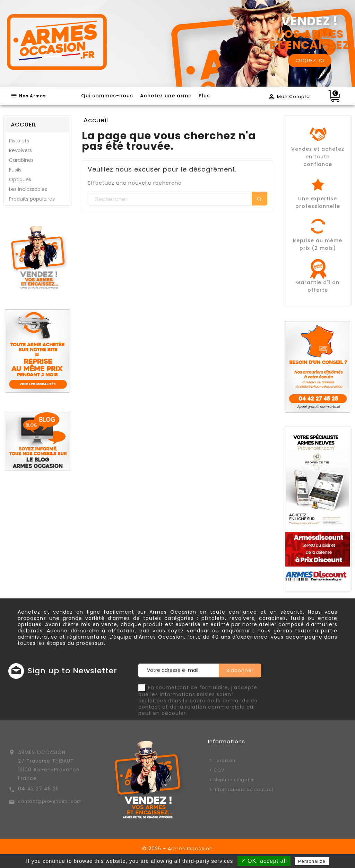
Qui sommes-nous (107, 96)
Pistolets (19, 141)
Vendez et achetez (318, 149)
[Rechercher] (177, 199)
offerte (318, 290)
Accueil (24, 125)
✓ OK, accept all (264, 861)
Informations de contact (244, 790)
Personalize (312, 861)
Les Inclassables (28, 189)
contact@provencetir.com (50, 801)
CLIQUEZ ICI (310, 60)
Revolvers (20, 150)
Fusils (15, 170)
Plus (204, 96)
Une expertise (318, 199)
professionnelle (318, 206)
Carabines (21, 160)
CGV (219, 770)
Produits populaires (32, 199)
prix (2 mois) (318, 248)
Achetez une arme (166, 96)
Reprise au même (318, 240)
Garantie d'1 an (318, 282)
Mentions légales (234, 780)
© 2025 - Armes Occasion (177, 849)
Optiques (20, 179)
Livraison (224, 760)
